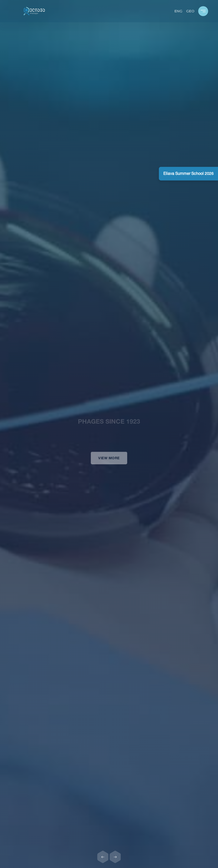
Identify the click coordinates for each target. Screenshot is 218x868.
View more (109, 462)
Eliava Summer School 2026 (188, 173)
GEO (190, 11)
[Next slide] (115, 857)
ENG (178, 11)
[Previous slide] (103, 857)
